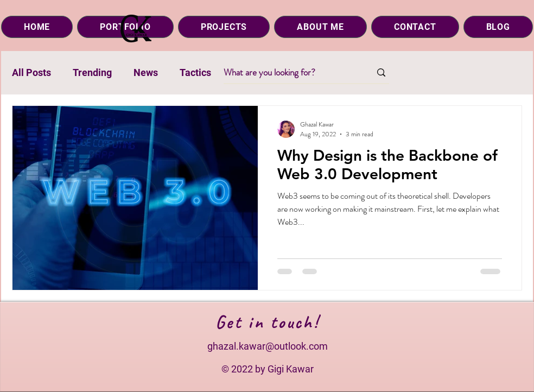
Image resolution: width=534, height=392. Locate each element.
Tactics (195, 72)
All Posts (31, 72)
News (146, 72)
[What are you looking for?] (289, 73)
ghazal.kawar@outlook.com (268, 346)
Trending (92, 72)
